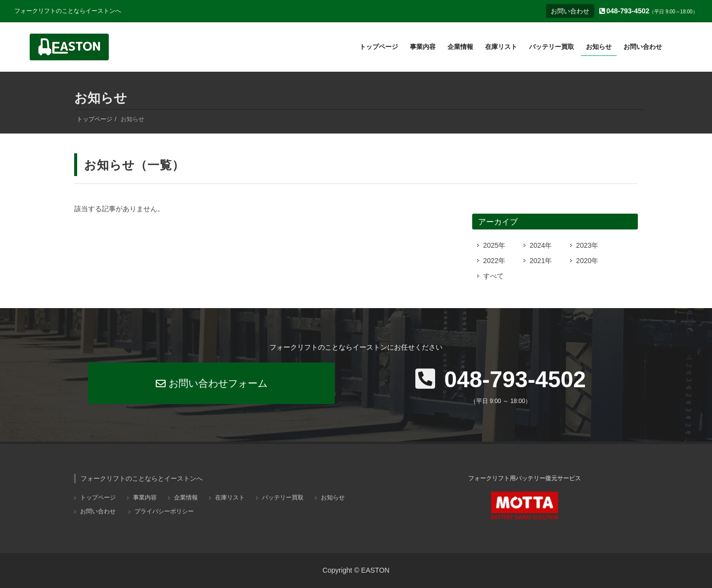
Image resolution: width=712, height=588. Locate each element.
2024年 (541, 245)
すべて (493, 276)
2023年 (587, 245)
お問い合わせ (570, 11)
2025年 (494, 245)
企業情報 (186, 498)
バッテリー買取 (283, 498)
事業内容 (145, 498)
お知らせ (333, 498)
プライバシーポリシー (164, 511)
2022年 (494, 261)
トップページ (94, 119)
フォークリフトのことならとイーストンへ (142, 478)
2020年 (587, 261)
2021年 (541, 261)
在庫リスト (230, 498)
